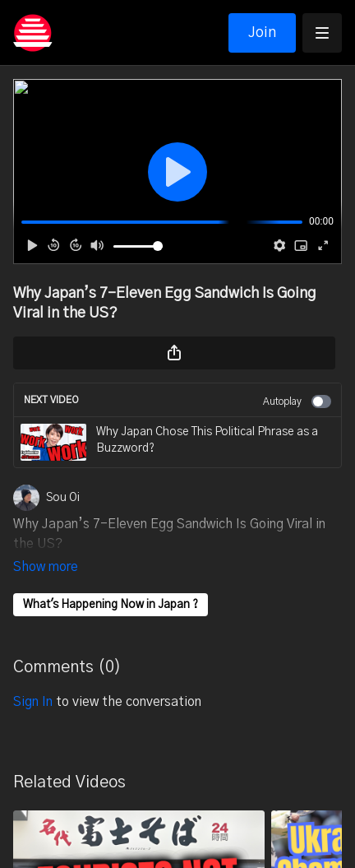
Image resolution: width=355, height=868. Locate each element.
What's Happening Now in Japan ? (111, 582)
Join (262, 33)
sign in (33, 679)
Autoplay (297, 402)
